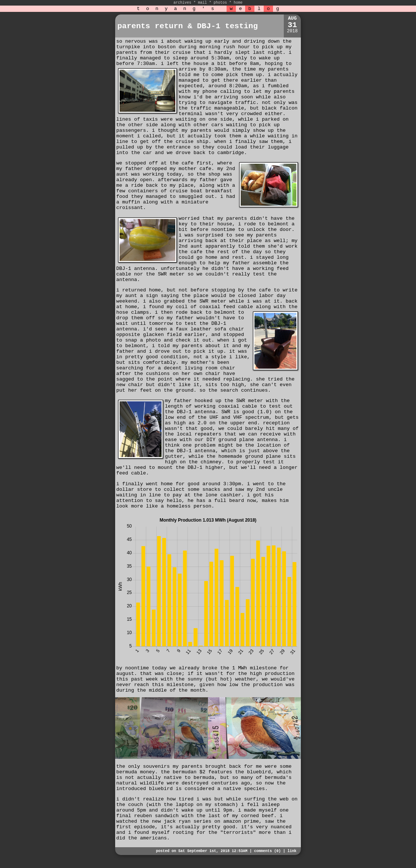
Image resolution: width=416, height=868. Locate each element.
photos (220, 3)
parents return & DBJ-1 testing (188, 26)
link (292, 851)
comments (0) (267, 851)
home (238, 3)
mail (202, 3)
